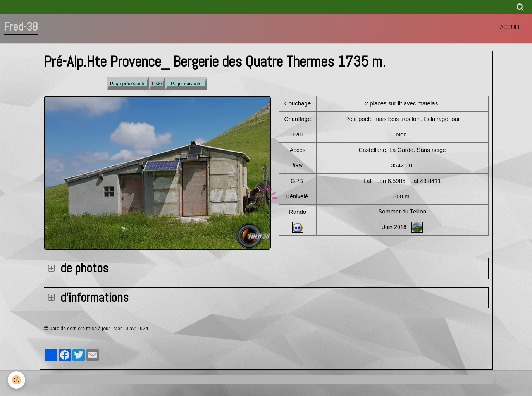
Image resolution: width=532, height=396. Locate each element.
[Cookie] (16, 380)
